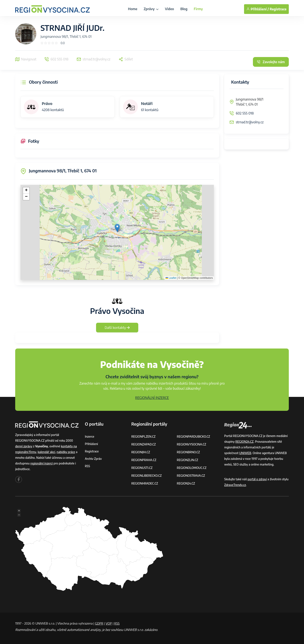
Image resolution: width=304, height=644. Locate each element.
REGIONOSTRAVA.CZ (191, 476)
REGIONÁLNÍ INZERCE (152, 398)
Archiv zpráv (93, 459)
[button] (117, 228)
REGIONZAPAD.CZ (144, 444)
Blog (184, 9)
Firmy (198, 9)
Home (133, 9)
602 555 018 (245, 113)
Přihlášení (91, 444)
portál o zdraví (257, 479)
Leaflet (171, 278)
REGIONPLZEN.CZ (143, 436)
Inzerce (90, 436)
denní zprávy (24, 446)
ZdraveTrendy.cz (235, 485)
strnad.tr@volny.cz (250, 122)
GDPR (99, 623)
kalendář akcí (46, 452)
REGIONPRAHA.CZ (144, 460)
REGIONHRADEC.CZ (145, 483)
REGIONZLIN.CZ (188, 460)
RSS (87, 466)
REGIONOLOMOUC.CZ (192, 468)
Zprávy (151, 9)
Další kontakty (117, 328)
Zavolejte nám (271, 62)
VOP (109, 623)
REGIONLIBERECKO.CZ (147, 476)
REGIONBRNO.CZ (189, 452)
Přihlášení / (258, 9)
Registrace (278, 9)
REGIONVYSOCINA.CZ (192, 444)
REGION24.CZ (186, 483)
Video (169, 9)
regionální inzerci (42, 463)
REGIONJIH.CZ (141, 452)
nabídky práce (66, 452)
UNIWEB (245, 453)
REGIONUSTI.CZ (142, 468)
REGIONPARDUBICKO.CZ (194, 436)
